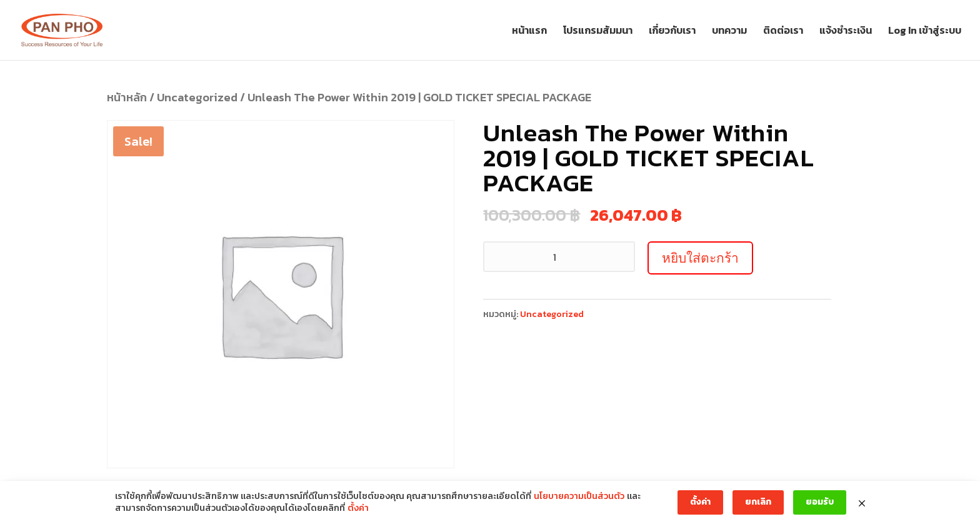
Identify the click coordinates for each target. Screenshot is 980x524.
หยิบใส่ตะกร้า (700, 258)
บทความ (729, 32)
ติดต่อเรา (783, 32)
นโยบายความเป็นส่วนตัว (579, 496)
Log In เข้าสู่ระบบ (925, 32)
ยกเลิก (758, 502)
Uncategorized (197, 97)
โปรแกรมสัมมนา (598, 32)
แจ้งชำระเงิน (846, 32)
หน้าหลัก (127, 97)
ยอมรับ (820, 502)
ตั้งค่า (358, 508)
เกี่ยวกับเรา (672, 32)
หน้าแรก (529, 32)
